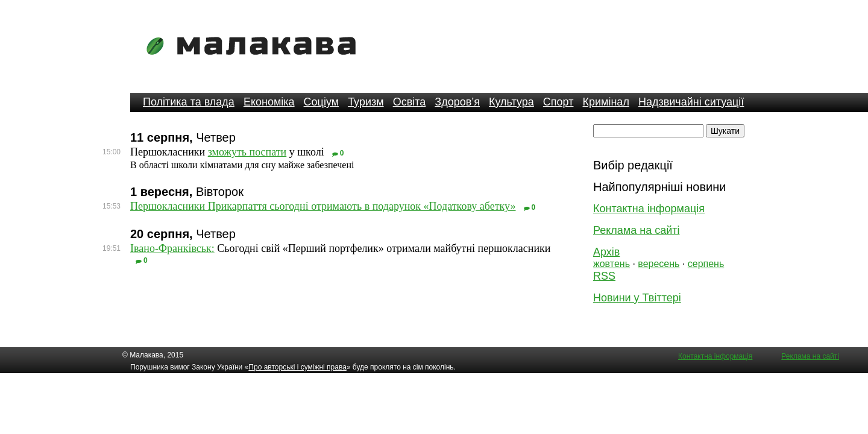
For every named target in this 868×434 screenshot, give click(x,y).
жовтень (612, 264)
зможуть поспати (247, 152)
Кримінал (606, 102)
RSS (604, 276)
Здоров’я (457, 102)
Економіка (269, 102)
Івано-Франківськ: (172, 248)
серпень (706, 264)
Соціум (322, 102)
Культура (511, 102)
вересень (659, 264)
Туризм (366, 102)
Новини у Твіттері (637, 298)
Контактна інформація (649, 209)
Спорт (558, 102)
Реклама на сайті (636, 230)
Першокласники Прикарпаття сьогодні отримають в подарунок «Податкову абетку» (323, 206)
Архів (606, 252)
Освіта (410, 102)
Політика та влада (189, 102)
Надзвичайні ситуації (691, 102)
